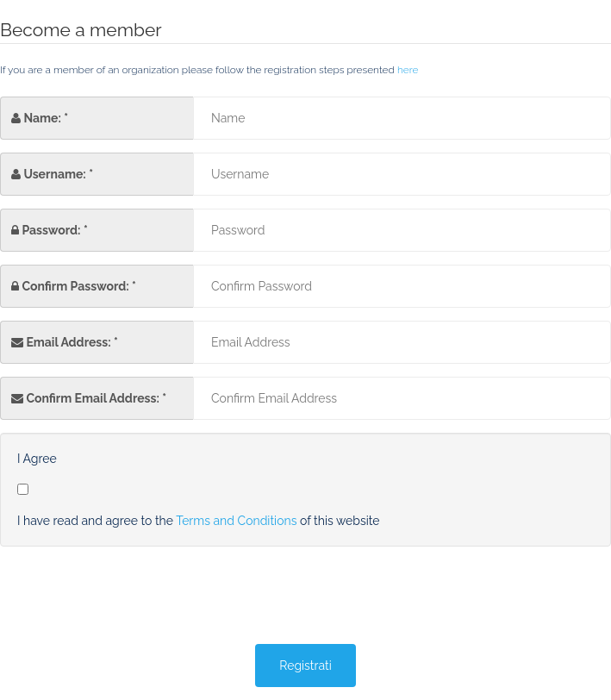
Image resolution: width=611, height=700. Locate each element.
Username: (54, 174)
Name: (42, 118)
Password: (51, 230)
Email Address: (68, 342)
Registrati (305, 666)
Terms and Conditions (236, 521)
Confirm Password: (75, 286)
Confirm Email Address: (93, 398)
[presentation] (131, 597)
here (408, 70)
